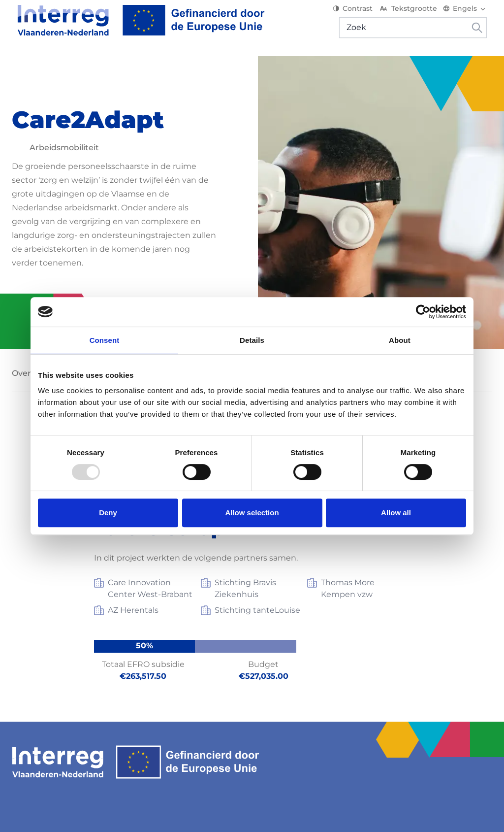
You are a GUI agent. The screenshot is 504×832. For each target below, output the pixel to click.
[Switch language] (470, 15)
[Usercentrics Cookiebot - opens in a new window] (423, 312)
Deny (108, 513)
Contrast (358, 15)
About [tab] (400, 340)
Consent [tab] (105, 340)
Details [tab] (252, 340)
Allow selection (252, 513)
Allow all (396, 513)
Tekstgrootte (413, 15)
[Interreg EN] (136, 27)
